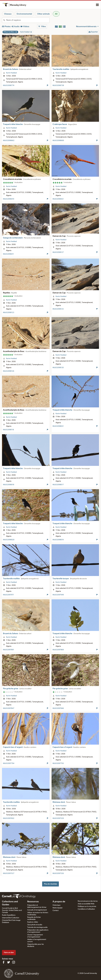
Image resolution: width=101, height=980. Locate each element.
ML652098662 (9, 141)
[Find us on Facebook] (4, 962)
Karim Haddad (11, 73)
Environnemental (24, 14)
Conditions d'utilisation (86, 909)
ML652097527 (9, 873)
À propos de (59, 902)
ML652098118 (8, 430)
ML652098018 (9, 485)
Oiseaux (8, 14)
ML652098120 (58, 368)
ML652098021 (58, 426)
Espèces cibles (33, 922)
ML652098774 (9, 85)
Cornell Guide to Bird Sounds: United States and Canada (12, 910)
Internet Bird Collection (11, 918)
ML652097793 (58, 763)
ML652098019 (58, 540)
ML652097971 (8, 595)
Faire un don (9, 952)
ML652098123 (9, 313)
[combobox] (28, 20)
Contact (56, 910)
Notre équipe (57, 908)
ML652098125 (58, 309)
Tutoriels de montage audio (37, 927)
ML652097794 (9, 763)
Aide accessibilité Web (86, 904)
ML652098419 (9, 199)
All (56, 14)
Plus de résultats (50, 884)
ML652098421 (58, 199)
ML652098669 (58, 141)
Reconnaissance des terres (88, 901)
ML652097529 (58, 818)
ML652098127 (58, 252)
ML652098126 (9, 371)
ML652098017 (58, 485)
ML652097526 (58, 873)
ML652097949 (58, 595)
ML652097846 (58, 708)
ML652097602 (9, 818)
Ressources (33, 902)
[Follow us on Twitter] (9, 962)
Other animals (43, 14)
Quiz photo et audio (35, 925)
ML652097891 (8, 650)
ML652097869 (58, 650)
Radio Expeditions (9, 915)
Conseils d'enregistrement (37, 910)
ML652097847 (9, 708)
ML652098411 (8, 254)
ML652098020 (9, 540)
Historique (56, 905)
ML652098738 (58, 85)
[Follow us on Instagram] (14, 962)
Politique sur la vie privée (87, 906)
